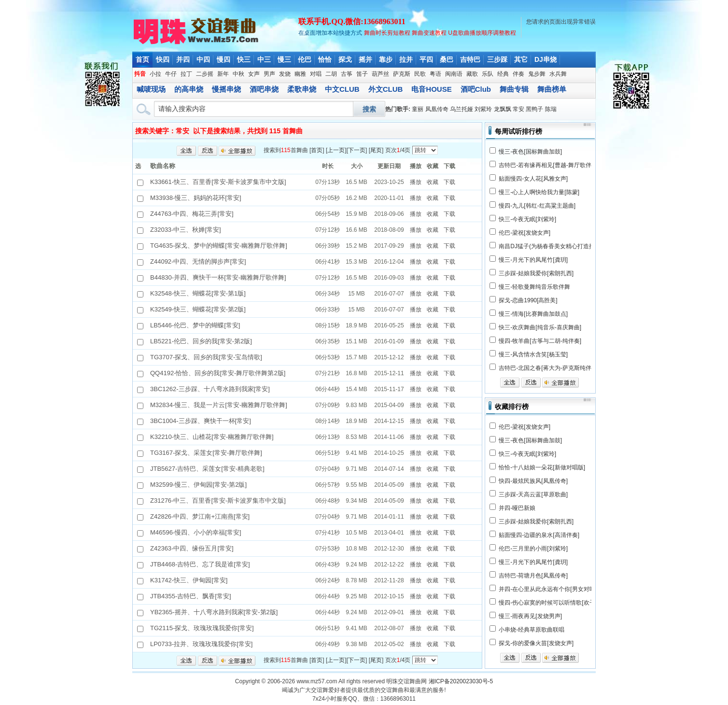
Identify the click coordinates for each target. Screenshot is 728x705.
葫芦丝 (380, 74)
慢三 (284, 59)
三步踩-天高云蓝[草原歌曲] (533, 494)
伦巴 (305, 59)
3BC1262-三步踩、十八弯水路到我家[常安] (210, 389)
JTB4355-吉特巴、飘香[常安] (191, 596)
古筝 (347, 74)
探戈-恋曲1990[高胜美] (528, 300)
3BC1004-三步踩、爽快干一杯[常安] (201, 421)
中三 (264, 59)
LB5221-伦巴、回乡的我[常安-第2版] (201, 341)
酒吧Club (476, 89)
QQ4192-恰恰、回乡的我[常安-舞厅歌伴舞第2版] (218, 373)
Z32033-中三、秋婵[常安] (186, 230)
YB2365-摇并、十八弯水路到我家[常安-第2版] (214, 612)
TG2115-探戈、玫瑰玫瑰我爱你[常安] (202, 628)
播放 (416, 182)
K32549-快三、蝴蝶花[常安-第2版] (198, 309)
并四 (183, 59)
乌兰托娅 (462, 109)
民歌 (420, 74)
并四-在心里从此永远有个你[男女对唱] (548, 589)
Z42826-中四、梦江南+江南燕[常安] (200, 516)
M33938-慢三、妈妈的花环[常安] (196, 198)
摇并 (365, 59)
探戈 (345, 59)
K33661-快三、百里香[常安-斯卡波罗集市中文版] (218, 182)
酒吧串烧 (264, 89)
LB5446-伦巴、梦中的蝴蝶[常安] (195, 325)
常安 (518, 109)
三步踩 (497, 59)
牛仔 (171, 74)
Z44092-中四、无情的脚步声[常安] (198, 261)
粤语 (435, 74)
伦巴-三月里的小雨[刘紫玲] (533, 549)
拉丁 (186, 74)
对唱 (316, 74)
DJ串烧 (546, 59)
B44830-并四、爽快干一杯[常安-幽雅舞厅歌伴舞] (218, 277)
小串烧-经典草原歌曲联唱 (532, 630)
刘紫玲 (483, 109)
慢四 (224, 59)
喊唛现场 (151, 89)
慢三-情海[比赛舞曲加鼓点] (533, 314)
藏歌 (472, 74)
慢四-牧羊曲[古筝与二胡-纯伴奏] (540, 341)
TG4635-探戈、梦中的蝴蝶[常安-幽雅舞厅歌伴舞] (219, 246)
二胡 (331, 74)
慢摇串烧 (226, 89)
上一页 (336, 150)
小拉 (155, 74)
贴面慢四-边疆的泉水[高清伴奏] (539, 535)
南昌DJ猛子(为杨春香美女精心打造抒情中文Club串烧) (568, 246)
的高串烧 (189, 89)
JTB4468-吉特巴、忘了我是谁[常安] (200, 564)
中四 (203, 59)
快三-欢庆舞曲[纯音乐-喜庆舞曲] (540, 327)
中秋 (238, 74)
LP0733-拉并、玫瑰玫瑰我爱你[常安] (201, 644)
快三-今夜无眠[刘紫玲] (527, 219)
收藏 (433, 182)
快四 (163, 59)
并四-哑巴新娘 (517, 508)
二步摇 (205, 74)
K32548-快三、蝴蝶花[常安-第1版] (198, 293)
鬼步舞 (537, 74)
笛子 (362, 74)
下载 (449, 182)
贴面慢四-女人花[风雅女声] (533, 179)
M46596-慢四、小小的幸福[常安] (196, 532)
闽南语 (454, 74)
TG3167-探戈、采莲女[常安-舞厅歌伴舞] (206, 453)
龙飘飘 (503, 109)
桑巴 (447, 59)
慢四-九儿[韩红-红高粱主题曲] (537, 206)
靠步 (386, 59)
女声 (254, 74)
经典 (503, 74)
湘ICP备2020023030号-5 (461, 681)
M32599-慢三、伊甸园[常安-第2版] (198, 485)
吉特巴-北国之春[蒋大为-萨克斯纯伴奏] (549, 368)
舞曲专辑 (514, 89)
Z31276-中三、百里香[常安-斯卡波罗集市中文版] (218, 501)
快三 (244, 59)
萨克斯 (402, 74)
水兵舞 (558, 74)
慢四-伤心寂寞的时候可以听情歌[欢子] (548, 603)
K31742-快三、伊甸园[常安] (189, 580)
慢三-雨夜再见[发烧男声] (530, 616)
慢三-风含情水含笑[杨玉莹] (533, 354)
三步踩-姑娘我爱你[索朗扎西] (536, 273)
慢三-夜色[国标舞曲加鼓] (530, 152)
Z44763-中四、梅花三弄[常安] (192, 214)
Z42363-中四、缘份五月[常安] (192, 548)
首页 (142, 59)
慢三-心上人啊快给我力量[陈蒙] (539, 192)
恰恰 (325, 59)
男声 (269, 74)
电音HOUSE (431, 89)
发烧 (285, 74)
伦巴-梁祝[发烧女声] (525, 233)
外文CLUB (386, 89)
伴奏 (518, 74)
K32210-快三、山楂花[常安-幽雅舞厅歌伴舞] (212, 437)
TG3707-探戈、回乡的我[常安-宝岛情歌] (206, 357)
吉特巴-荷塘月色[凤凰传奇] (533, 576)
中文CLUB (342, 89)
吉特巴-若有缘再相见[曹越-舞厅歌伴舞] (549, 165)
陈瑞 (551, 109)
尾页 (376, 150)
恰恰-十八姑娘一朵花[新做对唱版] (542, 467)
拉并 (406, 59)
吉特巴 (470, 59)
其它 (521, 59)
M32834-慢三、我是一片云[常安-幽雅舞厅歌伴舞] (219, 405)
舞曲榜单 (552, 89)
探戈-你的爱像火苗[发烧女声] (536, 643)
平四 (426, 59)
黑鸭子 (534, 109)
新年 (223, 74)
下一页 (357, 150)
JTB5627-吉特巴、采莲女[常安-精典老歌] (207, 469)
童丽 (418, 109)
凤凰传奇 (437, 109)
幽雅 (300, 74)
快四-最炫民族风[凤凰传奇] (533, 481)
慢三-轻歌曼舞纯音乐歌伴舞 (534, 287)
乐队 (488, 74)
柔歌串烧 (302, 89)
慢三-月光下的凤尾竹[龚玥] (533, 260)
